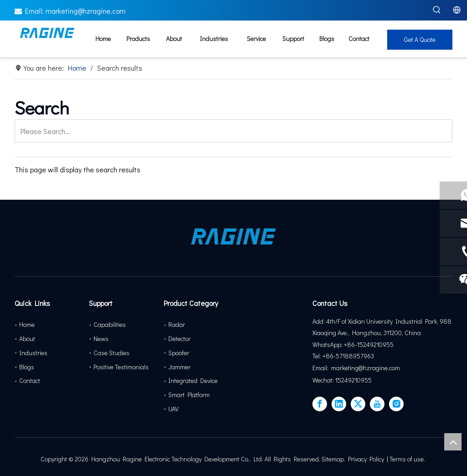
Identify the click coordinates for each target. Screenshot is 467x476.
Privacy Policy (366, 459)
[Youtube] (377, 404)
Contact (30, 380)
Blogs (27, 367)
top (453, 442)
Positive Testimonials (121, 367)
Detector (179, 339)
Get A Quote (420, 39)
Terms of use (407, 459)
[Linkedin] (339, 404)
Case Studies (112, 353)
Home (27, 324)
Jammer (179, 367)
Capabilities (110, 324)
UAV (174, 409)
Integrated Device (193, 380)
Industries (33, 353)
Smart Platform (189, 395)
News (101, 339)
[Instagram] (396, 404)
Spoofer (179, 353)
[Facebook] (320, 404)
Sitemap (333, 459)
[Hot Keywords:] (437, 10)
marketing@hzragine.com (86, 11)
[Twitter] (358, 404)
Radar (177, 324)
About (27, 339)
